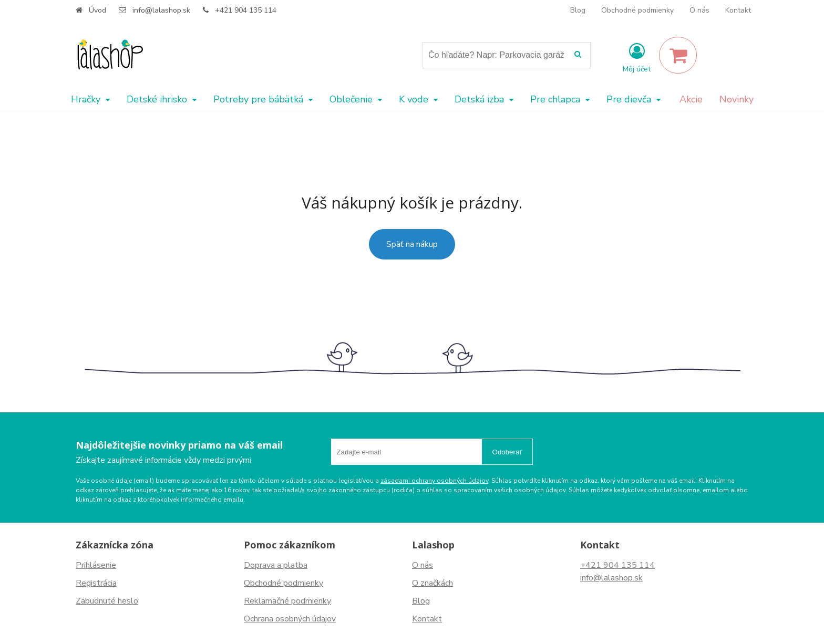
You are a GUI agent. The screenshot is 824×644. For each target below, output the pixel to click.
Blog (578, 10)
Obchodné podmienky (637, 10)
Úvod (97, 10)
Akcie (691, 99)
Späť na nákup (412, 244)
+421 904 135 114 (246, 10)
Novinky (737, 99)
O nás (699, 10)
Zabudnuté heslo (107, 601)
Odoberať (507, 452)
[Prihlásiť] (637, 57)
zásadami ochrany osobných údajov (434, 481)
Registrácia (96, 583)
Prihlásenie (96, 565)
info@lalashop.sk (161, 10)
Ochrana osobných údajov (290, 619)
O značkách (432, 583)
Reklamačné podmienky (287, 601)
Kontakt (738, 10)
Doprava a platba (276, 565)
